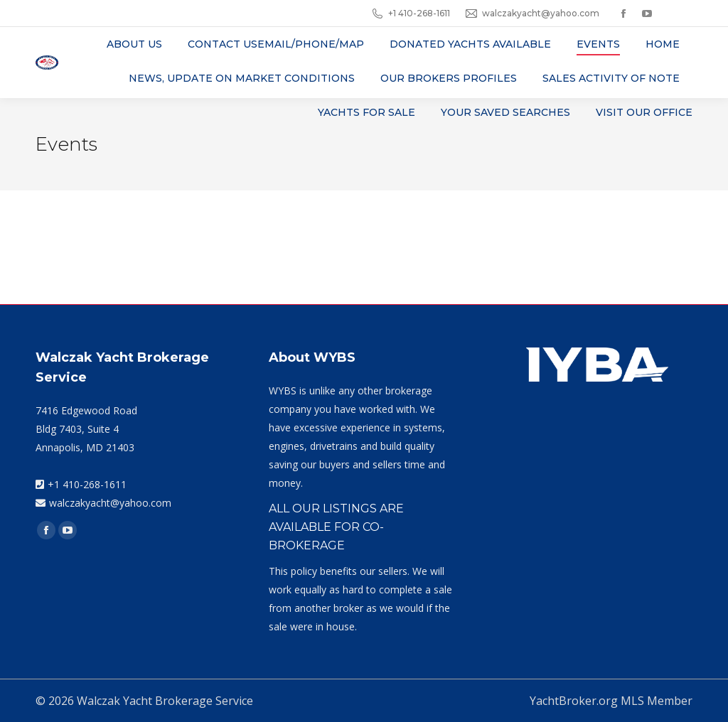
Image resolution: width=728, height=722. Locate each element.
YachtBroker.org (574, 701)
